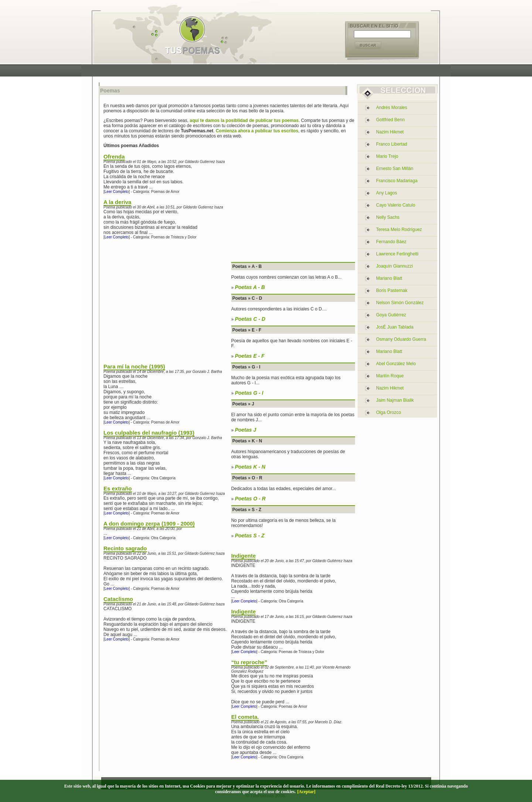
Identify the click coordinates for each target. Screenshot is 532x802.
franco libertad (392, 144)
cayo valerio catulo (396, 205)
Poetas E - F (250, 356)
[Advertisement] (268, 70)
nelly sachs (388, 217)
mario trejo (387, 156)
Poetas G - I (249, 393)
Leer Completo (117, 192)
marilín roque (390, 376)
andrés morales (392, 108)
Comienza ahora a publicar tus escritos (257, 131)
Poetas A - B (250, 287)
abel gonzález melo (396, 364)
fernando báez (391, 242)
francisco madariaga (397, 181)
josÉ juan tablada (395, 327)
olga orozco (388, 412)
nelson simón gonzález (400, 303)
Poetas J (246, 430)
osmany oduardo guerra (401, 339)
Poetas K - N (250, 467)
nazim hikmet (390, 132)
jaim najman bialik (395, 400)
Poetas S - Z (250, 536)
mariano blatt (389, 278)
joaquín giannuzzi (394, 266)
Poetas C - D (250, 319)
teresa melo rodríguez (399, 230)
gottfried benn (390, 120)
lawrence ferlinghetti (397, 254)
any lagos (387, 193)
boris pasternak (392, 290)
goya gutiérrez (391, 315)
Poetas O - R (250, 499)
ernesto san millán (395, 169)
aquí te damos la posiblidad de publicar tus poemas (244, 120)
